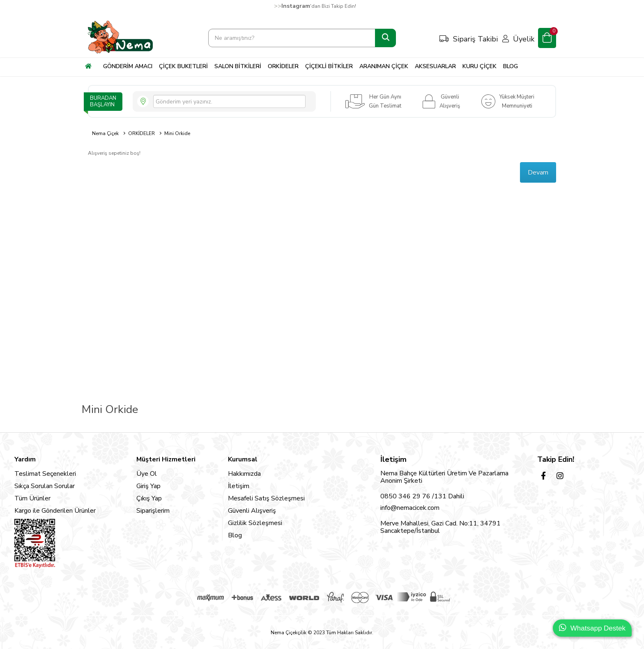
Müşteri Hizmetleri (166, 459)
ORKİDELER (141, 133)
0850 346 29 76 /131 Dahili (422, 496)
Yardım (25, 459)
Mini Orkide (177, 133)
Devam (538, 172)
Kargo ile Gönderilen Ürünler (55, 511)
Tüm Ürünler (32, 498)
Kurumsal (243, 459)
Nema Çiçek (105, 133)
